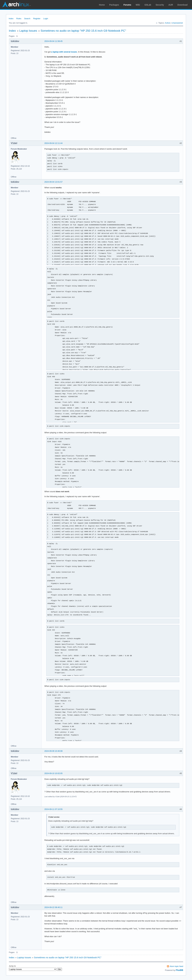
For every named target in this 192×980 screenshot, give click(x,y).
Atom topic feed (176, 966)
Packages (114, 5)
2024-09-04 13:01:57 (53, 182)
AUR (171, 5)
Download (182, 5)
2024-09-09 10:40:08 (53, 751)
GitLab (148, 5)
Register (37, 19)
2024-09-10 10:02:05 (53, 773)
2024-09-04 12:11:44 (53, 143)
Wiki (138, 5)
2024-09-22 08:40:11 (53, 907)
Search (27, 19)
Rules (19, 19)
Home (102, 5)
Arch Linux (16, 5)
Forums (127, 5)
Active (167, 23)
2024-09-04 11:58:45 (53, 41)
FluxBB (179, 970)
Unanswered (177, 23)
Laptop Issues (28, 31)
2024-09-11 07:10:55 (53, 809)
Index (11, 19)
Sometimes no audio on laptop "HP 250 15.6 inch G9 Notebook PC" (83, 31)
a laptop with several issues (64, 52)
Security (160, 5)
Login (46, 19)
